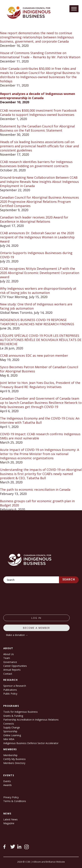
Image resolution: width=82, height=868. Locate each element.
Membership (10, 755)
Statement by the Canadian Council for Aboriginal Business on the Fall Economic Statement (37, 128)
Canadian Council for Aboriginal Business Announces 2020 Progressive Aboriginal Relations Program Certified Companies (39, 202)
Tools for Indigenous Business (20, 712)
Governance (10, 662)
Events (7, 781)
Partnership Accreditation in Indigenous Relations (31, 720)
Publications (10, 690)
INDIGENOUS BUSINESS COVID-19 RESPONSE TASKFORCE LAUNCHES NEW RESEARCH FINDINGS (37, 322)
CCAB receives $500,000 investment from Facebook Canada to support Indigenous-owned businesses (38, 113)
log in (36, 618)
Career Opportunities (15, 666)
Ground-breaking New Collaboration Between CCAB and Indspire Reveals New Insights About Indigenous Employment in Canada (39, 182)
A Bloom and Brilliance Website (49, 862)
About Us (9, 654)
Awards (8, 785)
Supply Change (12, 727)
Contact (8, 674)
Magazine (9, 823)
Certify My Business (14, 759)
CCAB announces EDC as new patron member (34, 355)
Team (7, 658)
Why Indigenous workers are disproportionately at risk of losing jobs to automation (38, 291)
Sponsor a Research (15, 686)
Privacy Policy (11, 797)
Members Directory (14, 763)
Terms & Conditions (15, 801)
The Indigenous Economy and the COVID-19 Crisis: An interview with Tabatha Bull (40, 420)
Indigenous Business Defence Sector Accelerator (31, 743)
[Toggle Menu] (74, 9)
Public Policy (10, 694)
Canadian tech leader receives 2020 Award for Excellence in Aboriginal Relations (34, 219)
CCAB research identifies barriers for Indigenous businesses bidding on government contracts (36, 164)
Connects (9, 724)
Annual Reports (12, 670)
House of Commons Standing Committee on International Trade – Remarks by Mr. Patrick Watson (40, 55)
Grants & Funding (13, 716)
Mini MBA (9, 739)
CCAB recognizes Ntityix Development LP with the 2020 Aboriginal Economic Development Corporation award (40, 273)
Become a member (36, 628)
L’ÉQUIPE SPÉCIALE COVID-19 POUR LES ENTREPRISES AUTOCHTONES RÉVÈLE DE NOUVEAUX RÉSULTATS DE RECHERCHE (41, 340)
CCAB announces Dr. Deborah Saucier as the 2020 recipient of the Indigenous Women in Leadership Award (37, 237)
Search (69, 579)
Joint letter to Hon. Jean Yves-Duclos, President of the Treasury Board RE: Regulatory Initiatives (40, 385)
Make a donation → (17, 635)
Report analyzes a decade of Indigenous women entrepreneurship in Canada (38, 96)
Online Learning (12, 735)
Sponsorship (10, 731)
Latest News (10, 819)
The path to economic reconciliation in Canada (35, 489)
